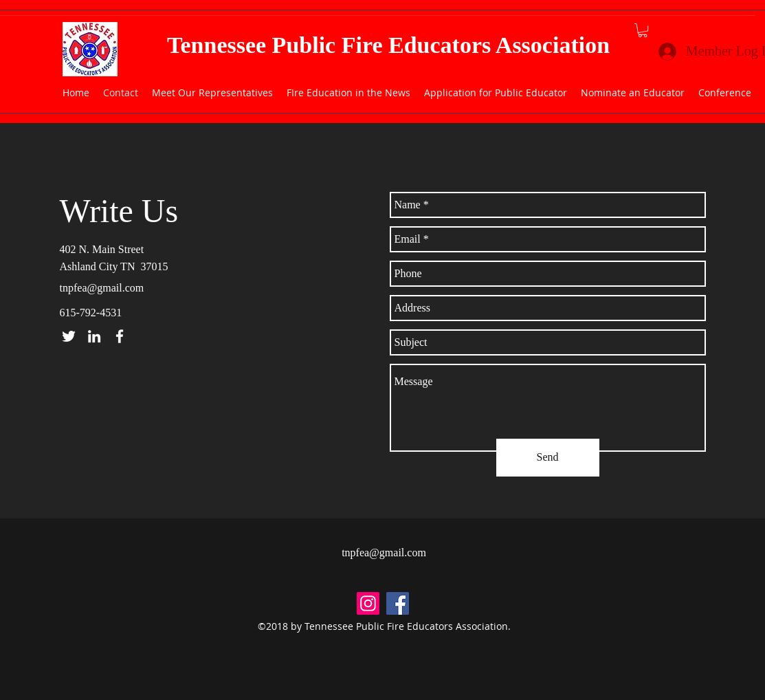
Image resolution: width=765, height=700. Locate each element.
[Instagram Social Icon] (368, 603)
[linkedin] (94, 336)
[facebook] (120, 336)
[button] (643, 30)
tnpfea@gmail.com (102, 288)
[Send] (548, 458)
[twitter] (69, 336)
